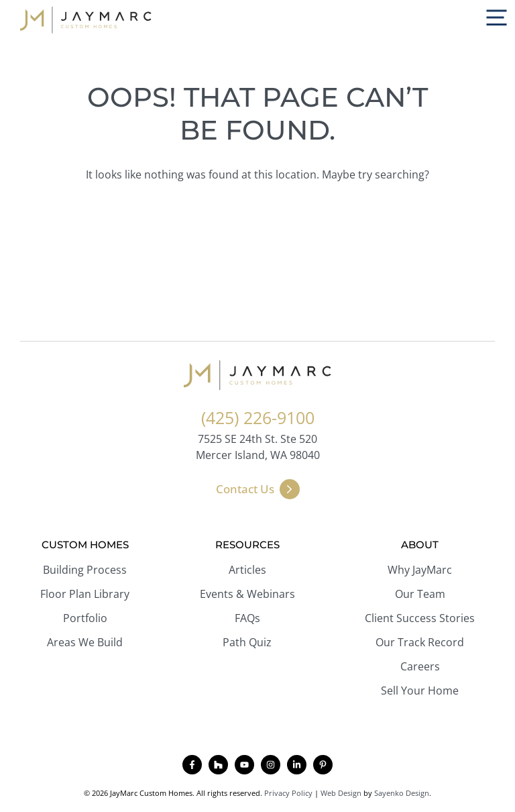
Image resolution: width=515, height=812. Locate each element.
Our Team (420, 594)
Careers (420, 666)
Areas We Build (85, 642)
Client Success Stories (420, 618)
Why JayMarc (420, 570)
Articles (247, 570)
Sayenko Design (402, 793)
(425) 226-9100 (258, 417)
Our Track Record (420, 642)
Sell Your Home (420, 691)
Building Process (85, 570)
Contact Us (245, 489)
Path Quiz (247, 642)
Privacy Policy (288, 793)
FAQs (247, 618)
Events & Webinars (247, 594)
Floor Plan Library (85, 594)
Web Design (341, 793)
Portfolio (85, 618)
